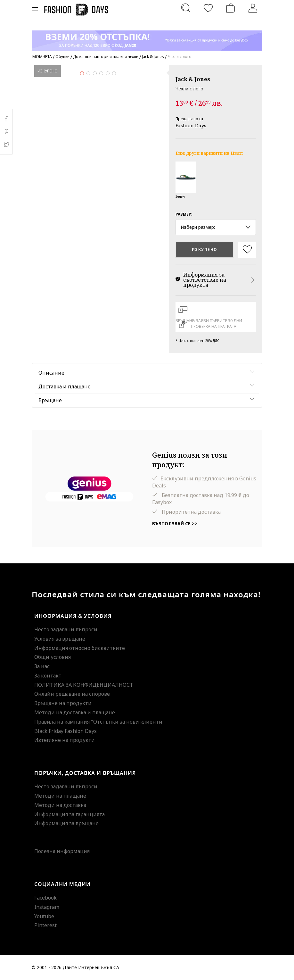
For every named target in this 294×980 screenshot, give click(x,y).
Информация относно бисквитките (80, 648)
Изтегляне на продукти (65, 740)
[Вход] (253, 8)
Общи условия (53, 657)
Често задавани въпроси (66, 629)
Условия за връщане (60, 639)
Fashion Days (191, 125)
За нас (42, 666)
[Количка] (231, 8)
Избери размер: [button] (216, 227)
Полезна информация (62, 851)
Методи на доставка (60, 805)
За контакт (48, 676)
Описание (51, 373)
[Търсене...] (186, 8)
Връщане (50, 400)
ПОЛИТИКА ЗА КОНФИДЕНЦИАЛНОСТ (84, 685)
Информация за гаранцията (69, 814)
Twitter (6, 145)
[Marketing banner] (147, 38)
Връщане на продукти (63, 703)
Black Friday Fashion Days (65, 731)
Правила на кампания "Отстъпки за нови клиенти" (99, 722)
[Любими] (208, 8)
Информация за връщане (66, 823)
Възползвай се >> (175, 523)
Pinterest (45, 925)
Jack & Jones (193, 79)
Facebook (45, 898)
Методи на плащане (60, 796)
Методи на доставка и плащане (75, 712)
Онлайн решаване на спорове (72, 694)
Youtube (44, 916)
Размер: (184, 214)
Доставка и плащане (65, 386)
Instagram (47, 907)
